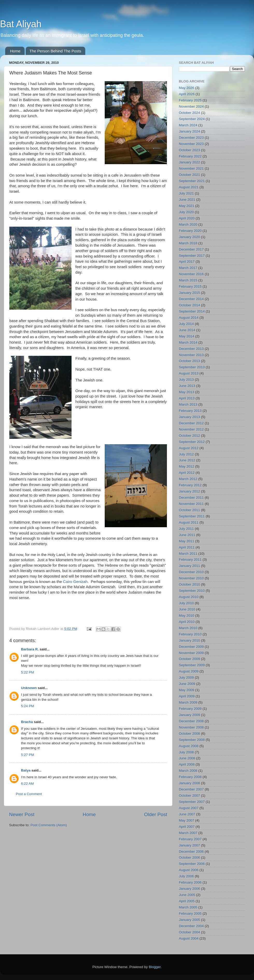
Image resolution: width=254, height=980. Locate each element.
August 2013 (189, 373)
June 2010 (187, 609)
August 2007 (189, 808)
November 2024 (191, 106)
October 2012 (189, 436)
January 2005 (189, 920)
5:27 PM (27, 755)
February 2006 (190, 882)
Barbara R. (30, 649)
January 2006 (189, 889)
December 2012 (191, 423)
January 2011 (189, 566)
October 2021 (189, 175)
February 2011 (190, 559)
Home (15, 51)
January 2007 (189, 845)
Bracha (27, 722)
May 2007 (186, 820)
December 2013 (191, 349)
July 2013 (186, 380)
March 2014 (188, 342)
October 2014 (189, 305)
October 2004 (189, 932)
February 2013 (190, 411)
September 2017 (192, 256)
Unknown (29, 688)
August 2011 (189, 522)
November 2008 (191, 727)
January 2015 (189, 293)
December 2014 (191, 299)
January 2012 (189, 491)
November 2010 (191, 578)
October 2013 (189, 361)
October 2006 (189, 857)
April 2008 (187, 764)
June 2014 (187, 330)
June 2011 (187, 535)
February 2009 (190, 709)
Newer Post (22, 814)
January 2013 (189, 417)
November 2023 (191, 144)
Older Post (156, 814)
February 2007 (190, 839)
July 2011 (186, 529)
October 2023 (189, 150)
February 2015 (190, 286)
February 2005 (190, 913)
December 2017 (191, 249)
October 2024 (189, 113)
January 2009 (189, 715)
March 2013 (188, 404)
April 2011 (187, 547)
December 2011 (191, 498)
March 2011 (188, 554)
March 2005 (188, 907)
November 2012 (191, 429)
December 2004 (191, 926)
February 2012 (190, 485)
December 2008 (191, 721)
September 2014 (192, 311)
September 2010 (192, 591)
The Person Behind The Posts (55, 51)
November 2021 (191, 168)
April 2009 (187, 696)
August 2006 (189, 870)
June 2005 (187, 895)
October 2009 (189, 659)
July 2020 (186, 212)
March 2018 (188, 243)
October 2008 (189, 734)
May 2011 (186, 541)
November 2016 (191, 274)
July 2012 (186, 454)
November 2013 (191, 355)
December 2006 (191, 852)
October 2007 (189, 795)
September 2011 (192, 516)
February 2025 (190, 100)
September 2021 (192, 181)
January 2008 (189, 783)
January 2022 (189, 162)
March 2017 (188, 268)
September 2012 (192, 442)
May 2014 (186, 336)
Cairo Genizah (75, 582)
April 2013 (187, 398)
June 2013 (187, 386)
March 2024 (188, 125)
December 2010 (191, 572)
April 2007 (187, 827)
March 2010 (188, 628)
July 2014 (186, 324)
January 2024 (189, 131)
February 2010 (190, 634)
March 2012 (188, 479)
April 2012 (187, 473)
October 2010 (189, 584)
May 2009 (186, 690)
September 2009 (192, 665)
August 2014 (189, 318)
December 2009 (191, 647)
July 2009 (186, 677)
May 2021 (186, 206)
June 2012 (187, 460)
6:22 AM (27, 784)
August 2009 (189, 671)
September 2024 (192, 119)
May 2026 (186, 88)
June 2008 (187, 758)
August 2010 (189, 597)
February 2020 (190, 231)
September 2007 (192, 802)
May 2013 (186, 392)
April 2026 (187, 94)
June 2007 (187, 814)
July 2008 (186, 752)
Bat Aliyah (21, 24)
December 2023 (191, 138)
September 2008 (192, 740)
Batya (26, 770)
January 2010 (189, 640)
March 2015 (188, 280)
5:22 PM (27, 672)
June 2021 (187, 200)
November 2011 (191, 504)
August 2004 (189, 938)
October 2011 (189, 510)
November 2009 (191, 653)
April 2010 (187, 622)
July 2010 (186, 603)
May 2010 (186, 616)
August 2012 (189, 448)
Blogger (155, 967)
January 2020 (189, 237)
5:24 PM (27, 706)
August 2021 (189, 187)
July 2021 (186, 193)
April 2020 (187, 218)
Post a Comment (29, 794)
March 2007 (188, 833)
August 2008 (189, 746)
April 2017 (187, 262)
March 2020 (188, 224)
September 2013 (192, 367)
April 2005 (187, 901)
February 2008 (190, 777)
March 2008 (188, 771)
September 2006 (192, 864)
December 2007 (191, 789)
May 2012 (186, 466)
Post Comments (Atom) (49, 825)
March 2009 (188, 702)
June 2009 (187, 684)
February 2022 (190, 156)
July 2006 (186, 876)
